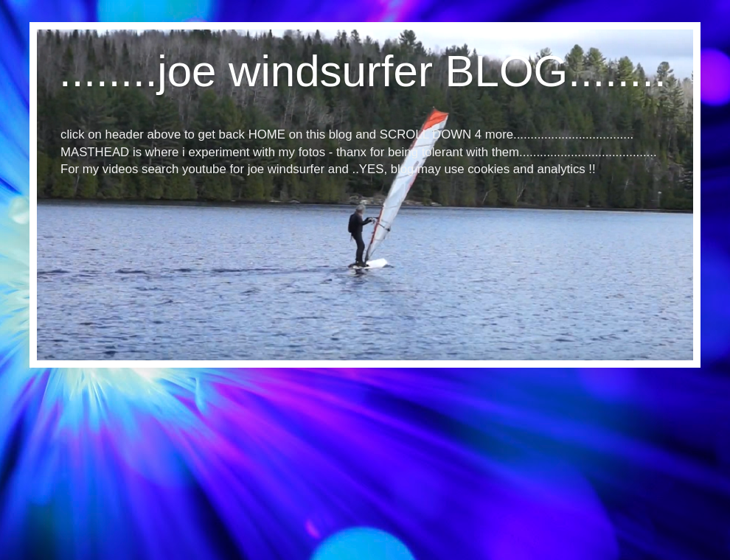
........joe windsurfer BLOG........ (363, 71)
